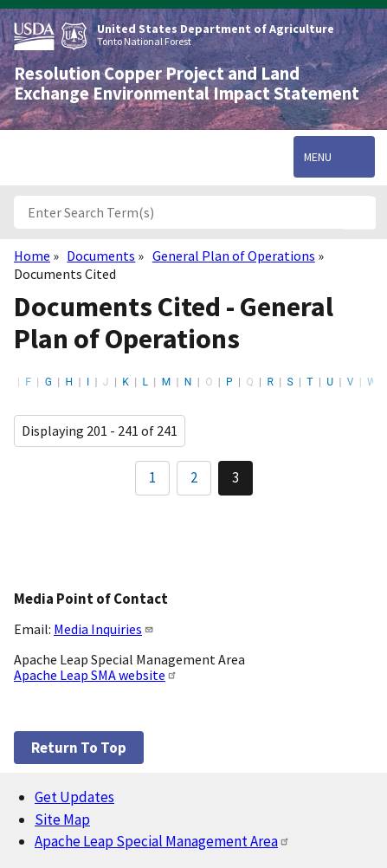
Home (32, 256)
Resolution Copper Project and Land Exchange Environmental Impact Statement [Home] (187, 84)
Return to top (79, 748)
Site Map (62, 819)
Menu (318, 157)
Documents (101, 256)
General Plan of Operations (234, 256)
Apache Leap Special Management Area (162, 841)
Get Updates (74, 797)
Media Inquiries (104, 629)
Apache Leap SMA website (96, 675)
